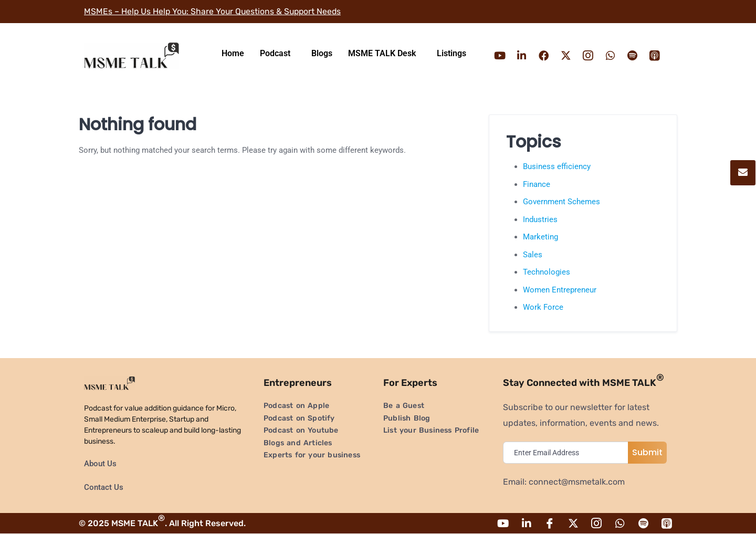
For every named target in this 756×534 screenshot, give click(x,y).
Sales (533, 255)
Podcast (275, 53)
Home (233, 53)
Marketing (540, 237)
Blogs (322, 53)
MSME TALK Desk (382, 53)
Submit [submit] (647, 452)
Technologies (547, 272)
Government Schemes (561, 202)
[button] (278, 54)
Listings (451, 53)
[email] (568, 453)
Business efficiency (557, 166)
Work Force (543, 307)
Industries (540, 219)
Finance (537, 184)
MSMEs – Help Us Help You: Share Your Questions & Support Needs (215, 11)
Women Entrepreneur (560, 290)
